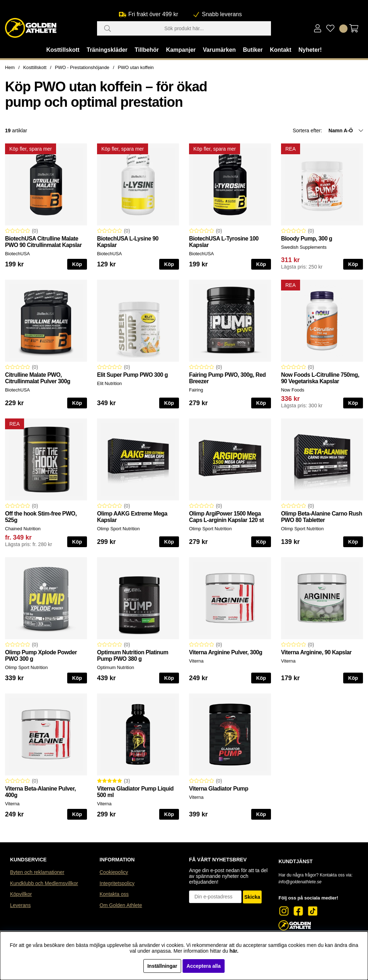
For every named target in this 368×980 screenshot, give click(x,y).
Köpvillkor (21, 894)
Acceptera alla (204, 966)
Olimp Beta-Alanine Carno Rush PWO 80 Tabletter (322, 517)
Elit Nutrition (109, 383)
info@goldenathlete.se (300, 882)
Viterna (196, 661)
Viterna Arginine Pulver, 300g (226, 652)
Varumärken (219, 50)
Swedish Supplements (304, 247)
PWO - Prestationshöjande (82, 67)
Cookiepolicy (114, 872)
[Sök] (184, 28)
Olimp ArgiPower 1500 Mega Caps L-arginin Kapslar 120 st (226, 517)
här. (234, 951)
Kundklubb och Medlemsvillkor (44, 883)
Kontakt (281, 50)
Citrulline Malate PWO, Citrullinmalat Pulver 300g (38, 378)
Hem (10, 67)
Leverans (20, 905)
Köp (353, 264)
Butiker (253, 50)
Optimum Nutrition (116, 667)
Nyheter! (310, 50)
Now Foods (293, 390)
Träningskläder (107, 50)
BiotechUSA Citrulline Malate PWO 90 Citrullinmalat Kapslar (43, 242)
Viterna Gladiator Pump (219, 789)
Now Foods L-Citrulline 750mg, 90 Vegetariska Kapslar (320, 378)
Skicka (252, 897)
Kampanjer (181, 50)
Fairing (196, 390)
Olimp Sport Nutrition (118, 529)
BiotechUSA (17, 254)
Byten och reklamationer (37, 872)
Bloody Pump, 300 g (307, 239)
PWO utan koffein (136, 67)
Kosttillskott (63, 50)
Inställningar (162, 966)
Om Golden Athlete (121, 905)
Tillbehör (147, 50)
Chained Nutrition (23, 529)
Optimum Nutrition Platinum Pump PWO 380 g (133, 656)
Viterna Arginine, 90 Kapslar (316, 652)
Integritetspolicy (117, 883)
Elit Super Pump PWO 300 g (132, 375)
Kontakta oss (114, 894)
